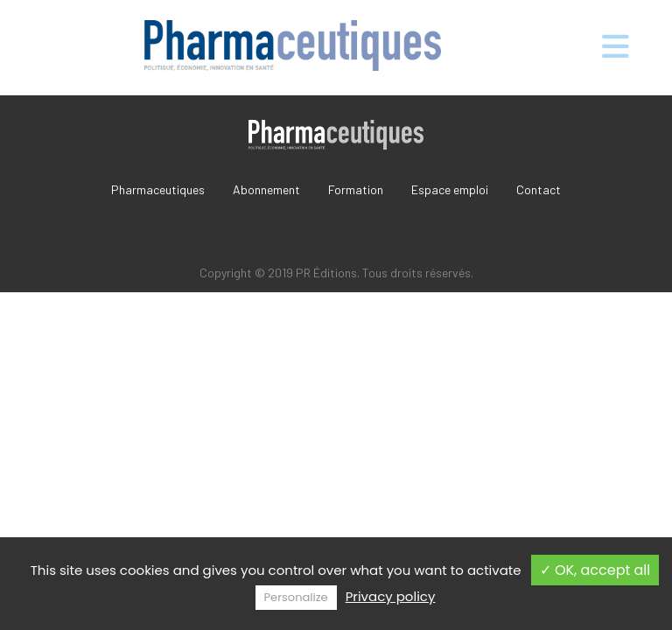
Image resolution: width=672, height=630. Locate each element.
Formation (356, 189)
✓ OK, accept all (595, 570)
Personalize (296, 597)
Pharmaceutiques (158, 189)
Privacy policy (391, 596)
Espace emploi (450, 189)
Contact (539, 189)
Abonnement (266, 189)
